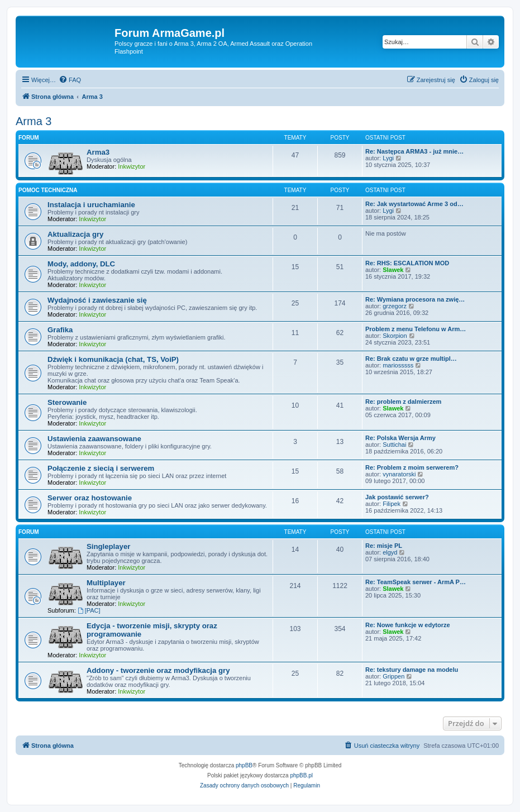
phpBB (244, 765)
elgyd (390, 552)
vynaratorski (399, 474)
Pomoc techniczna (48, 190)
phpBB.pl (301, 775)
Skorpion (395, 336)
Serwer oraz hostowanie (90, 498)
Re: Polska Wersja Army (400, 438)
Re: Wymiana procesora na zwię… (415, 299)
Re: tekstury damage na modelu (412, 670)
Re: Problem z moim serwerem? (412, 467)
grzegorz (395, 306)
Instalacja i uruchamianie (91, 205)
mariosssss (398, 365)
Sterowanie (67, 402)
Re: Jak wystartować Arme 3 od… (414, 204)
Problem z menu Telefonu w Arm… (416, 329)
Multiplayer (106, 583)
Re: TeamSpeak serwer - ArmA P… (416, 582)
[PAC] (89, 610)
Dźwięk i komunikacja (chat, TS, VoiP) (113, 359)
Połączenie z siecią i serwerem (101, 468)
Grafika (60, 330)
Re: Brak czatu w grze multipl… (411, 359)
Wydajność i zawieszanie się (97, 300)
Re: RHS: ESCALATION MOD (407, 263)
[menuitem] (70, 80)
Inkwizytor (132, 166)
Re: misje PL (384, 546)
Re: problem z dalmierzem (403, 402)
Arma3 (98, 152)
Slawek (393, 270)
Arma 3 (34, 121)
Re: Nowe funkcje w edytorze (408, 625)
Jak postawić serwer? (397, 497)
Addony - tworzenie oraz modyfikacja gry (158, 670)
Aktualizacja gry (75, 234)
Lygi (388, 158)
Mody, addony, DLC (81, 264)
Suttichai (394, 445)
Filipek (392, 504)
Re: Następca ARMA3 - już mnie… (414, 151)
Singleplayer (108, 546)
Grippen (393, 676)
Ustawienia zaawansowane (94, 439)
